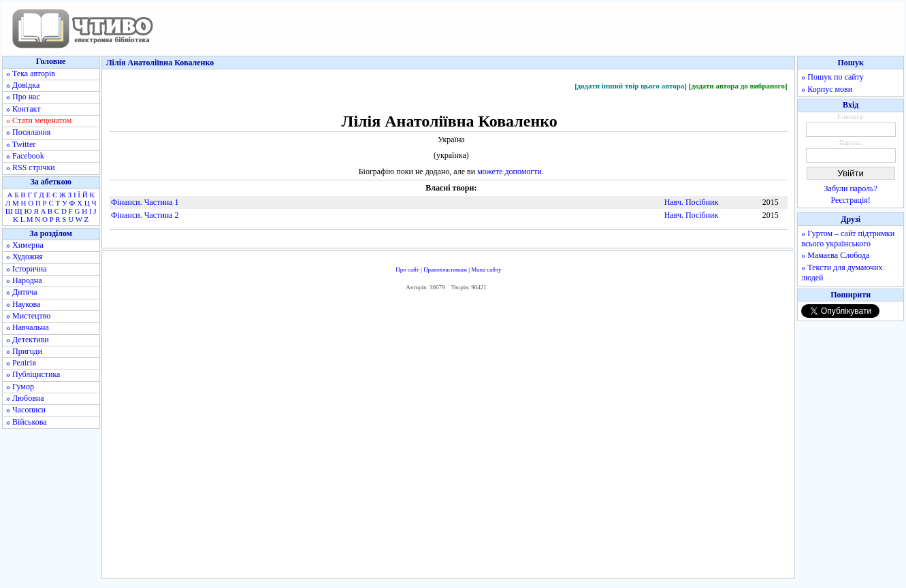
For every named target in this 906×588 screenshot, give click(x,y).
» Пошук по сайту (832, 77)
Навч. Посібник (692, 202)
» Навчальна (28, 327)
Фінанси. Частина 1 (145, 202)
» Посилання (28, 132)
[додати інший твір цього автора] (631, 86)
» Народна (24, 280)
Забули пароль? (851, 189)
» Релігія (21, 363)
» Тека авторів (31, 73)
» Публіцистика (33, 374)
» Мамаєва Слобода (835, 255)
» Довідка (23, 85)
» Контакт (23, 109)
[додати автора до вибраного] (738, 86)
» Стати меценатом (39, 120)
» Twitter (21, 144)
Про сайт (407, 269)
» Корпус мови (827, 89)
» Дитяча (22, 292)
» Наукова (23, 304)
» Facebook (25, 156)
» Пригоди (24, 351)
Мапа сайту (486, 269)
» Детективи (28, 340)
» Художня (25, 257)
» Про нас (23, 97)
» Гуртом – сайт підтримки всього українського (848, 239)
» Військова (27, 422)
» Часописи (26, 410)
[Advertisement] (449, 438)
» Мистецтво (28, 316)
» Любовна (25, 398)
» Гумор (20, 387)
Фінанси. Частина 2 (145, 215)
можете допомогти (509, 171)
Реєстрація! (851, 200)
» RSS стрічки (31, 167)
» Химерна (25, 245)
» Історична (27, 269)
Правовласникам (445, 269)
